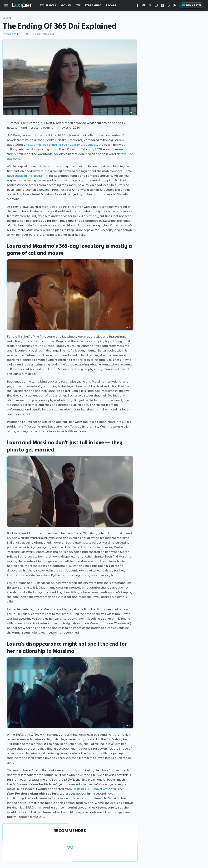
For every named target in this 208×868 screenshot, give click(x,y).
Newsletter (192, 5)
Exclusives (48, 5)
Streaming (93, 5)
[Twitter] (150, 6)
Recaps (111, 5)
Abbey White (13, 34)
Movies (66, 5)
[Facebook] (138, 6)
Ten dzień (109, 789)
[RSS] (175, 6)
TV (78, 5)
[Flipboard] (162, 6)
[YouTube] (144, 6)
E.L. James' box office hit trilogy (62, 145)
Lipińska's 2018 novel (88, 789)
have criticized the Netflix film (28, 176)
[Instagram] (156, 6)
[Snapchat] (169, 6)
